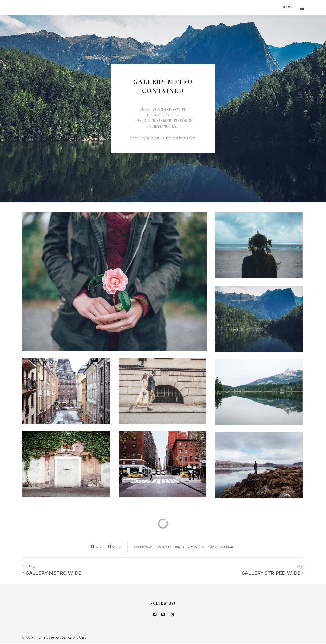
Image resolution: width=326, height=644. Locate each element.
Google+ (196, 547)
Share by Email (221, 547)
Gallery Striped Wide (273, 573)
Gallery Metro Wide (52, 573)
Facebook (143, 547)
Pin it (180, 547)
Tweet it (163, 547)
